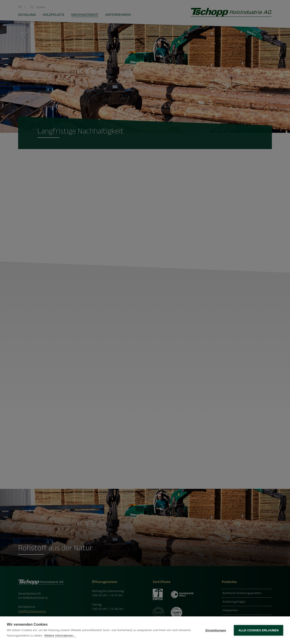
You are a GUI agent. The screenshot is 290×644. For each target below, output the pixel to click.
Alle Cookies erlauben (259, 630)
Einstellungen (216, 630)
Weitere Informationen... (60, 636)
